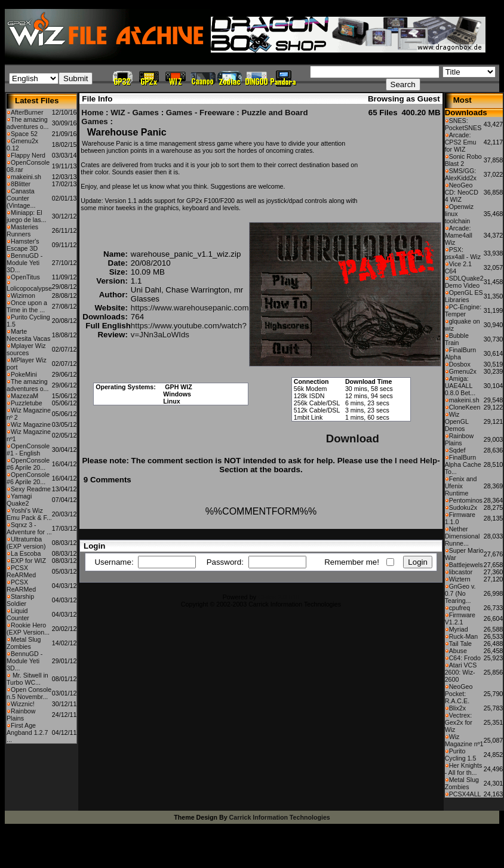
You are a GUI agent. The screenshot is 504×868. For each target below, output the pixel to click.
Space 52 (24, 134)
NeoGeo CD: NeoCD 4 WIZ (462, 192)
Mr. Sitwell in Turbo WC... (27, 679)
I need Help (416, 461)
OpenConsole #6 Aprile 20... (28, 464)
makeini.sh (26, 177)
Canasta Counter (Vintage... (21, 198)
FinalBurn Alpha (461, 353)
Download (353, 438)
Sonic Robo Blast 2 (463, 160)
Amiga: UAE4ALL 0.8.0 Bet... (460, 386)
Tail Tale (460, 644)
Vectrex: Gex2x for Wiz (459, 722)
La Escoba (26, 553)
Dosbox (460, 364)
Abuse (458, 651)
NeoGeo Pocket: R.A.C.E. (459, 694)
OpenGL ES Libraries (464, 296)
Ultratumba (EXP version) (26, 543)
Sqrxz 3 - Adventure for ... (29, 528)
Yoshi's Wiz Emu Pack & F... (29, 514)
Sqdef (457, 450)
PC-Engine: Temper (463, 310)
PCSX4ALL (465, 794)
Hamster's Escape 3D (23, 245)
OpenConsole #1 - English (28, 450)
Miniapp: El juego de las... (26, 216)
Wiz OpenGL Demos (457, 421)
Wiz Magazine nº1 (464, 740)
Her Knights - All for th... (464, 769)
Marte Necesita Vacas (28, 335)
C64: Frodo (465, 658)
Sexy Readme (31, 489)
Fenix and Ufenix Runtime (461, 486)
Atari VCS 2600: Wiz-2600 (461, 672)
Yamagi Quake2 (19, 500)
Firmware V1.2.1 (460, 618)
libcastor (461, 572)
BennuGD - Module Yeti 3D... (24, 263)
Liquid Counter (18, 614)
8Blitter (21, 184)
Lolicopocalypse (29, 288)
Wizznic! (23, 704)
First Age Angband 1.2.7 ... (27, 732)
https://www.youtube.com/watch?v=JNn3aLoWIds (189, 330)
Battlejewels (466, 565)
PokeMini (24, 374)
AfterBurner (27, 112)
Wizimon (23, 296)
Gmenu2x (463, 371)
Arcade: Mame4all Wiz (459, 235)
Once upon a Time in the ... (27, 306)
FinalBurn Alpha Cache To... (463, 464)
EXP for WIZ (28, 561)
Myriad (459, 629)
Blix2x (457, 708)
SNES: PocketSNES (463, 124)
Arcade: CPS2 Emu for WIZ (461, 142)
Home (92, 113)
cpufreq (460, 608)
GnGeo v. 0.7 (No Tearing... (460, 593)
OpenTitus (25, 277)
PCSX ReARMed (21, 571)
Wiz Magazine (31, 424)
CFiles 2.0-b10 (279, 597)
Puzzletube (27, 403)
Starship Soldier (20, 600)
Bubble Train (457, 339)
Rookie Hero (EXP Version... (28, 629)
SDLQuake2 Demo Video (464, 282)
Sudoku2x (463, 507)
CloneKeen (465, 407)
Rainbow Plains (21, 715)
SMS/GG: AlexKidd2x (461, 174)
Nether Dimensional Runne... (462, 536)
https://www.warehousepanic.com (190, 308)
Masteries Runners (22, 230)
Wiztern (460, 579)
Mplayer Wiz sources (26, 349)
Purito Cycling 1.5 (461, 755)
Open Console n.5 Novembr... (29, 693)
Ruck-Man (464, 636)
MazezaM (24, 396)
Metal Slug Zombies (24, 643)
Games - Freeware (200, 113)
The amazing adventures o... (28, 123)
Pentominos (466, 500)
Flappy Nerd (28, 155)
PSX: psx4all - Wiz (463, 253)
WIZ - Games (135, 113)
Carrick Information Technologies (280, 817)
